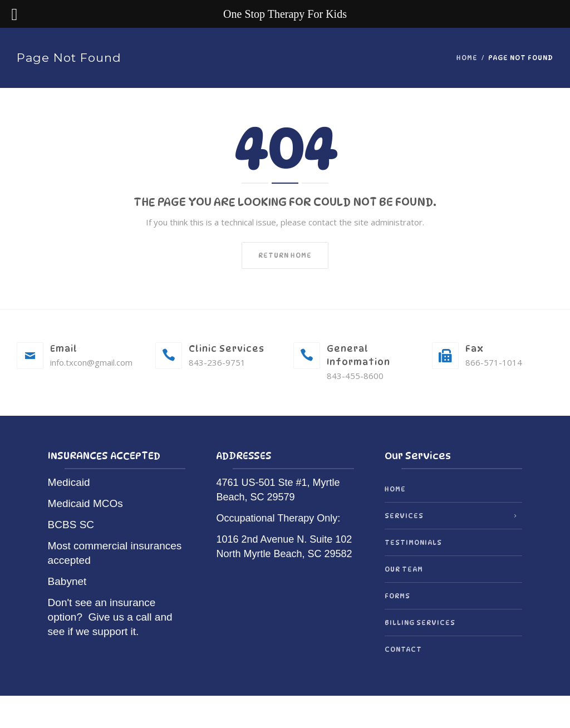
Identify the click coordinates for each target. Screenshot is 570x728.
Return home (285, 255)
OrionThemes (315, 712)
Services (404, 516)
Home (467, 58)
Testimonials (413, 542)
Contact (403, 649)
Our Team (404, 569)
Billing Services (420, 623)
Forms (397, 596)
